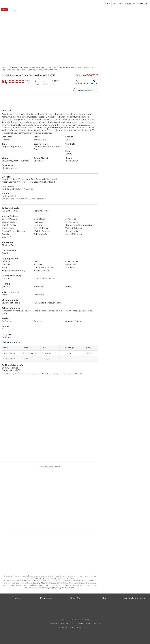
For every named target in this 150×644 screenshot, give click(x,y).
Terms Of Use (66, 620)
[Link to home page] (75, 4)
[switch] (78, 83)
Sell (121, 3)
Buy (115, 3)
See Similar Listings (86, 90)
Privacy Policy (83, 620)
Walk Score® (55, 467)
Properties (130, 3)
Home (107, 3)
